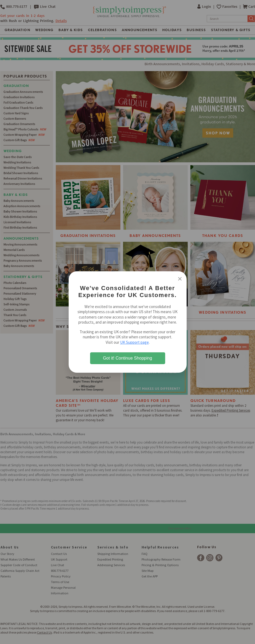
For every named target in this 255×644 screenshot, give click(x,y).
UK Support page (134, 342)
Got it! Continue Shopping (127, 358)
